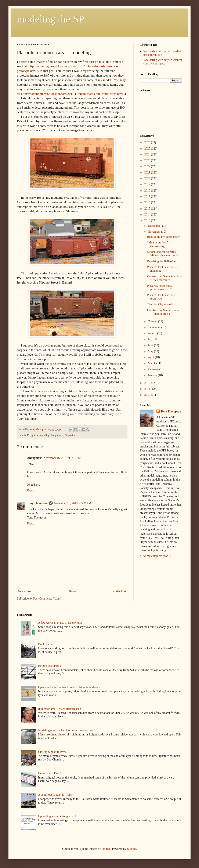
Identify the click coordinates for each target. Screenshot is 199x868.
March (152, 363)
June (151, 345)
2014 (148, 215)
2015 (148, 209)
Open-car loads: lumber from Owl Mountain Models (69, 687)
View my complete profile (155, 556)
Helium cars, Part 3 (50, 773)
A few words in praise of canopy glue (60, 623)
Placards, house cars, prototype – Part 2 (160, 288)
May (151, 351)
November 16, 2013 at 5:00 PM (73, 503)
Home (73, 591)
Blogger (131, 849)
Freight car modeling (38, 435)
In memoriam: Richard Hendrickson (60, 709)
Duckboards (45, 644)
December (154, 226)
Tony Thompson (37, 503)
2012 (148, 383)
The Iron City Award (159, 304)
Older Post (120, 591)
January (153, 375)
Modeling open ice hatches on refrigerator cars (66, 730)
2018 (148, 191)
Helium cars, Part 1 (50, 666)
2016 (148, 202)
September (154, 327)
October (153, 321)
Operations (71, 435)
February (153, 369)
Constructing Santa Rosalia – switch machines (164, 278)
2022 (148, 166)
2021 (148, 173)
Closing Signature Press (52, 752)
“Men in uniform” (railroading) (158, 244)
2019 (148, 184)
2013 (148, 220)
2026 (148, 142)
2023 (148, 160)
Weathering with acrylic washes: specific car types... (163, 62)
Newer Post (25, 591)
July (151, 339)
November (154, 232)
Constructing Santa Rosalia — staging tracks (163, 312)
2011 (148, 389)
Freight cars (57, 435)
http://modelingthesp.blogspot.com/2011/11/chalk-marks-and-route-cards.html (72, 94)
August (152, 333)
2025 (148, 149)
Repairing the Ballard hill (162, 261)
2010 (148, 395)
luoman (106, 849)
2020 (148, 178)
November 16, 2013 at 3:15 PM (62, 458)
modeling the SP (50, 19)
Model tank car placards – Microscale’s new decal (163, 254)
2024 (148, 154)
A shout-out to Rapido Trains (55, 795)
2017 (148, 196)
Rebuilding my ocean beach (164, 237)
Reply (31, 490)
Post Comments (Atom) (47, 599)
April (151, 357)
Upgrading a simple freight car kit (58, 816)
